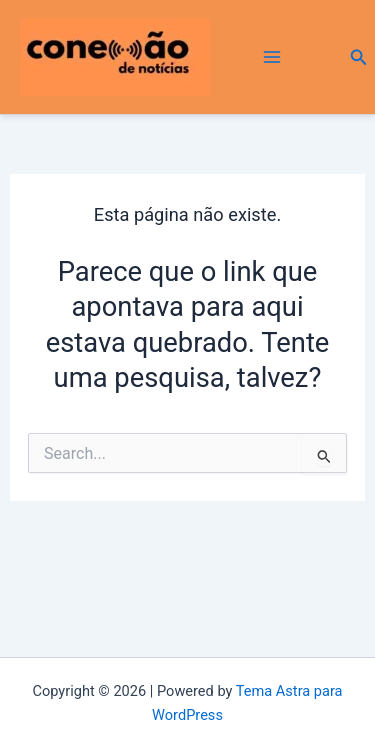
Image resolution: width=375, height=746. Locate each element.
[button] (359, 57)
